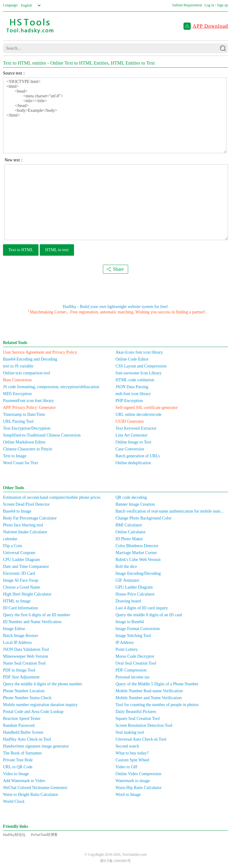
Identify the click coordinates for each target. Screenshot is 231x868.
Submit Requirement (187, 5)
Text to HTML (21, 250)
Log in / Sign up (216, 5)
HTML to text (57, 250)
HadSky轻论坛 (14, 835)
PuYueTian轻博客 (44, 835)
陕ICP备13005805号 (116, 861)
